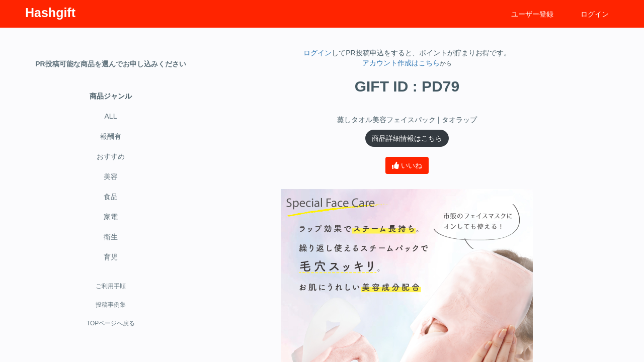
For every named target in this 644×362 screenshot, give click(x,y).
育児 (111, 257)
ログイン (595, 14)
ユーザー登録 (532, 14)
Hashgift (50, 13)
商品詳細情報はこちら (407, 138)
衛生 (111, 237)
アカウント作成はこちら (401, 63)
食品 (111, 197)
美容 (111, 176)
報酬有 (111, 136)
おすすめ (111, 156)
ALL (111, 116)
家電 (111, 217)
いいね (407, 165)
